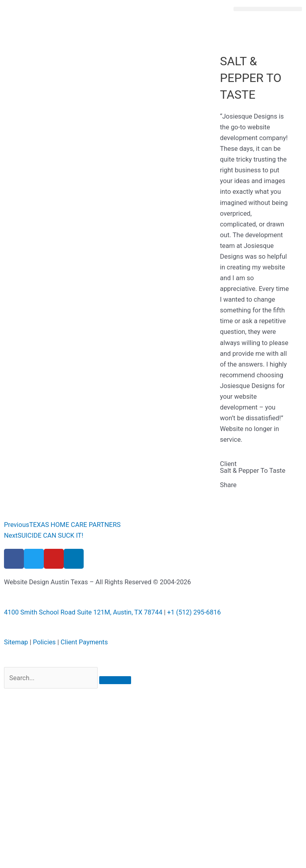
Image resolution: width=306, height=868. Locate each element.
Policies (44, 642)
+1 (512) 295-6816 (194, 612)
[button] (268, 9)
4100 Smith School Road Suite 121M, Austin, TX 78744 (83, 612)
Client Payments (84, 642)
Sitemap (16, 642)
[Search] (115, 680)
